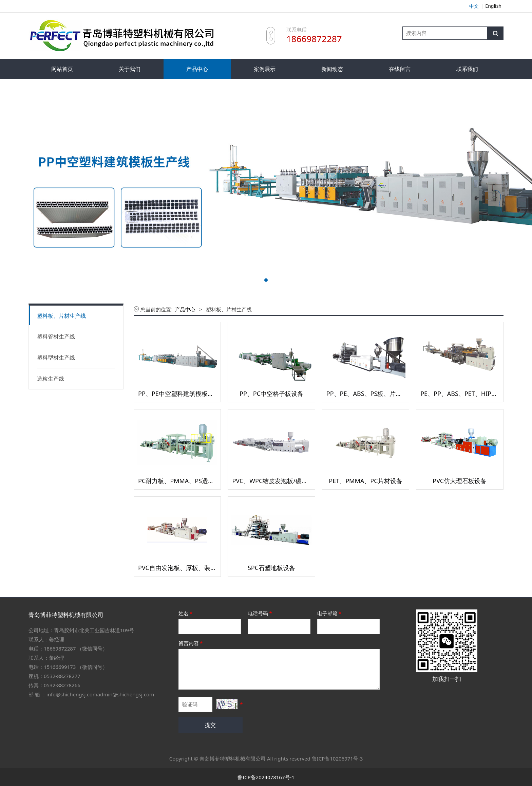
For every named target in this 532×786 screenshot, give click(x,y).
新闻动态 (332, 69)
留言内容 (191, 643)
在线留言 (400, 69)
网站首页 (62, 69)
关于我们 (130, 69)
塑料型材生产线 (56, 358)
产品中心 (197, 69)
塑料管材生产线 (56, 336)
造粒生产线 (51, 379)
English (493, 6)
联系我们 (467, 69)
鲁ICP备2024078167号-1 (266, 777)
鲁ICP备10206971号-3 (337, 758)
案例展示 (265, 69)
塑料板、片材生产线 (61, 316)
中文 (474, 6)
